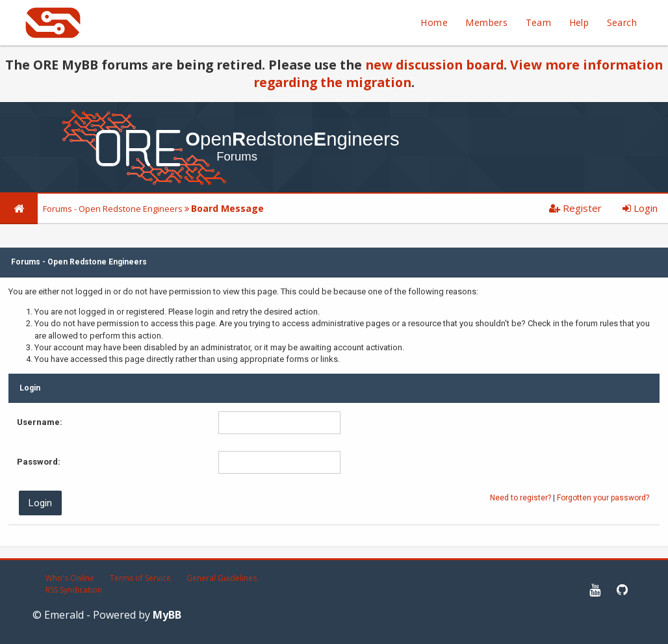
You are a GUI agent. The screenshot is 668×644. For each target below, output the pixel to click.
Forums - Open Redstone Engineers (113, 209)
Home (434, 22)
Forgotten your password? (603, 498)
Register (575, 208)
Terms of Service (140, 578)
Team (539, 22)
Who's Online (70, 578)
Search (622, 22)
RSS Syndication (74, 590)
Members (486, 22)
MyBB (167, 615)
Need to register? (520, 498)
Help (579, 22)
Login (640, 208)
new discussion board (434, 65)
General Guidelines (222, 578)
